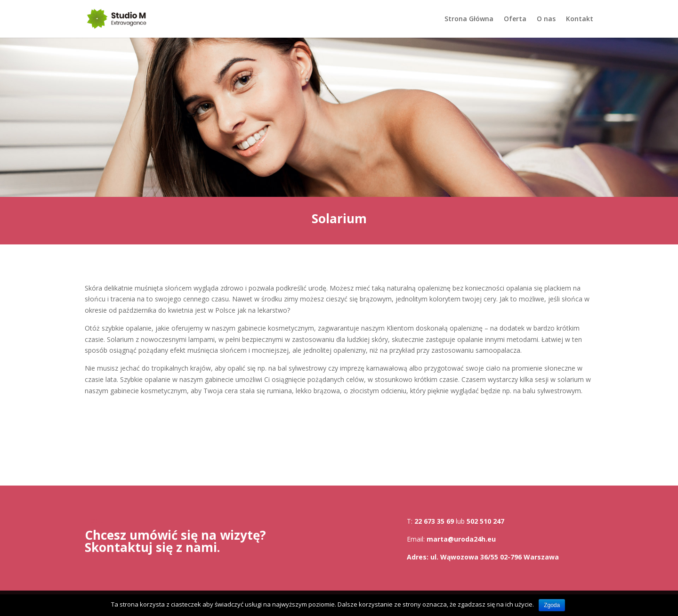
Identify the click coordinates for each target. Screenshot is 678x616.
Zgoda (552, 605)
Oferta (515, 19)
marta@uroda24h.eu (461, 539)
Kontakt (580, 19)
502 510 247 (485, 521)
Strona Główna (469, 19)
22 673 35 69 (434, 521)
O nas (546, 19)
